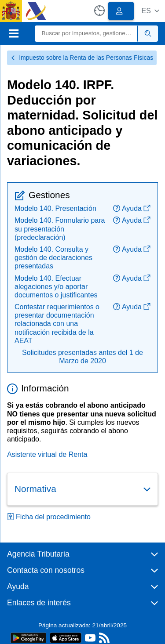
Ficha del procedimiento (49, 517)
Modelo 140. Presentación (55, 208)
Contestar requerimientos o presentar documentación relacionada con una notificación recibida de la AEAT (57, 324)
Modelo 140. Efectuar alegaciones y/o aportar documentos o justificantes (56, 287)
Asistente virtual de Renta (47, 454)
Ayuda (132, 208)
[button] (150, 11)
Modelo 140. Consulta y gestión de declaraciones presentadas (53, 258)
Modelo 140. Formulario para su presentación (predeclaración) (60, 229)
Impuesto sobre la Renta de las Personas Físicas (82, 58)
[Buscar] (86, 34)
